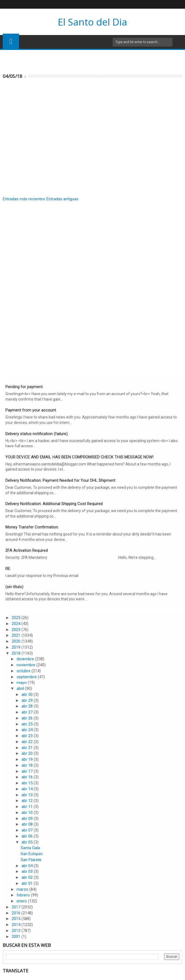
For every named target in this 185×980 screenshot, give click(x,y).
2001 (17, 937)
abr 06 (28, 836)
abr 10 (28, 813)
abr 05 (28, 842)
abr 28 (28, 706)
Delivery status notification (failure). (37, 434)
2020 (17, 641)
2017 (17, 907)
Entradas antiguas (62, 199)
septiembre (27, 677)
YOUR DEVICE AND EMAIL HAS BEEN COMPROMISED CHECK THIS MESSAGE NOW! (79, 457)
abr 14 (28, 789)
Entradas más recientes (24, 199)
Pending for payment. (24, 387)
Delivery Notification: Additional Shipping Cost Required (54, 504)
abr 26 (28, 718)
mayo (22, 683)
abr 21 (28, 748)
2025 (17, 618)
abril (21, 689)
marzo (23, 889)
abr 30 (28, 694)
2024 (17, 624)
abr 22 (28, 742)
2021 (17, 635)
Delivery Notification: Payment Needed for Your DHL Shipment (60, 480)
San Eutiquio (32, 854)
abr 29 (28, 700)
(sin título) (14, 587)
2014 (17, 925)
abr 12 (28, 801)
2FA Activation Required (27, 550)
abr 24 (28, 730)
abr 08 (28, 824)
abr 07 (28, 830)
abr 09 (28, 819)
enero (22, 901)
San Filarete (31, 860)
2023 (17, 630)
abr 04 (28, 866)
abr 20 (28, 753)
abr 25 (28, 724)
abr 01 (28, 883)
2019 (17, 647)
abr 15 (28, 783)
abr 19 (28, 759)
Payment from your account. (31, 410)
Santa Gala (30, 848)
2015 (17, 919)
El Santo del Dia (92, 22)
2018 (17, 653)
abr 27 (28, 712)
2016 (17, 913)
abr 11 (28, 807)
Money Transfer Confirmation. (32, 527)
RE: (8, 569)
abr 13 (28, 795)
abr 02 (28, 877)
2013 (17, 931)
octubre (24, 671)
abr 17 (28, 771)
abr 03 (28, 871)
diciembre (26, 659)
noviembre (26, 665)
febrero (24, 895)
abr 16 (28, 777)
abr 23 (28, 736)
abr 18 (28, 765)
